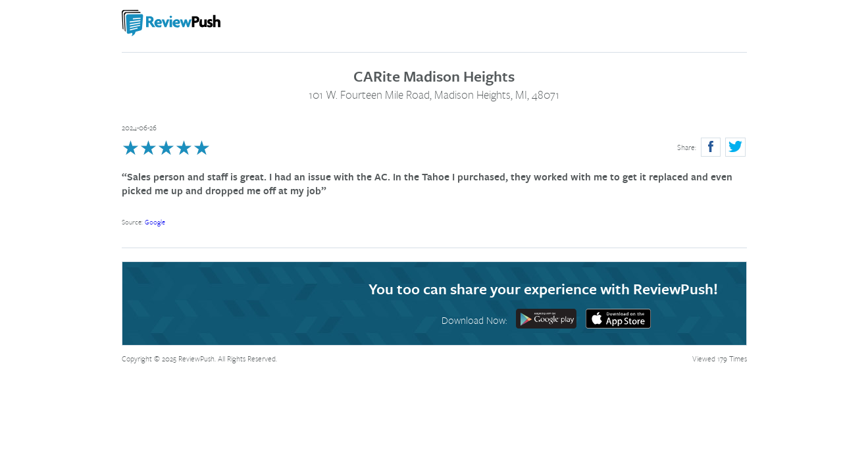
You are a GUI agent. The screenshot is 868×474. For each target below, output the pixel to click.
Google (155, 222)
